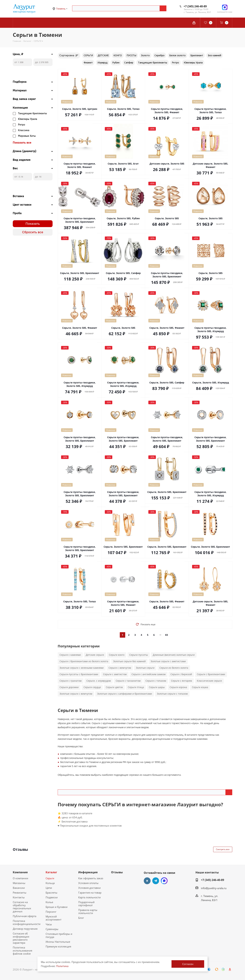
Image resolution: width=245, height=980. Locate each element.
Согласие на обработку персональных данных (22, 907)
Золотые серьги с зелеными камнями (82, 668)
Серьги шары (157, 687)
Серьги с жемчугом (120, 668)
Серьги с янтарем (181, 681)
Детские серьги (95, 655)
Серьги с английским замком (149, 674)
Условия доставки (89, 888)
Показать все (22, 143)
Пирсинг (51, 912)
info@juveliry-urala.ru (214, 888)
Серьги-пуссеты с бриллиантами (79, 674)
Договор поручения (25, 929)
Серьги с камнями (70, 655)
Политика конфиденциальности (27, 922)
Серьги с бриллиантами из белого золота (84, 661)
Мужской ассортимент (54, 918)
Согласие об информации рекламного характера (21, 938)
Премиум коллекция (58, 946)
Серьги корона (178, 687)
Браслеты (51, 893)
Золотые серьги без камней (129, 661)
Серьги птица (136, 687)
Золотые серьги (145, 668)
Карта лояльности (89, 897)
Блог (81, 918)
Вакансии (19, 888)
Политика (62, 966)
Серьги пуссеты (139, 655)
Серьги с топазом (156, 681)
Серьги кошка (200, 687)
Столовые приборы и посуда (59, 935)
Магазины (19, 883)
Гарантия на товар (90, 893)
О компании (21, 878)
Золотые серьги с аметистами (168, 661)
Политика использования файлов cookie (22, 951)
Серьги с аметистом (115, 674)
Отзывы (117, 872)
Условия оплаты (88, 883)
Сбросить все (33, 232)
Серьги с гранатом (71, 681)
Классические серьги (209, 681)
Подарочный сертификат (86, 904)
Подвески (52, 897)
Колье (49, 902)
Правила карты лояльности (88, 911)
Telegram (156, 881)
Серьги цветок (114, 687)
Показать (33, 224)
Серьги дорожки (69, 687)
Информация (88, 872)
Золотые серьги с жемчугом (76, 694)
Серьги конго (117, 655)
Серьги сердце (92, 687)
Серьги (50, 878)
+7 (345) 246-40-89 (195, 6)
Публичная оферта (24, 916)
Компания (20, 872)
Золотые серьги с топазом (172, 694)
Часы (49, 924)
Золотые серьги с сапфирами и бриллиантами (125, 694)
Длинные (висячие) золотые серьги (174, 655)
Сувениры (52, 929)
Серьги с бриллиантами (211, 674)
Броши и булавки (57, 907)
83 (167, 635)
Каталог (51, 872)
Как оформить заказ (91, 878)
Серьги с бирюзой (181, 674)
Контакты (19, 897)
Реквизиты (20, 893)
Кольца (50, 883)
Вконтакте (147, 881)
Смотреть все (223, 849)
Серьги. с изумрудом (99, 681)
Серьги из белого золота (174, 668)
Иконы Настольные (58, 942)
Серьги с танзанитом (128, 681)
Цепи (49, 888)
